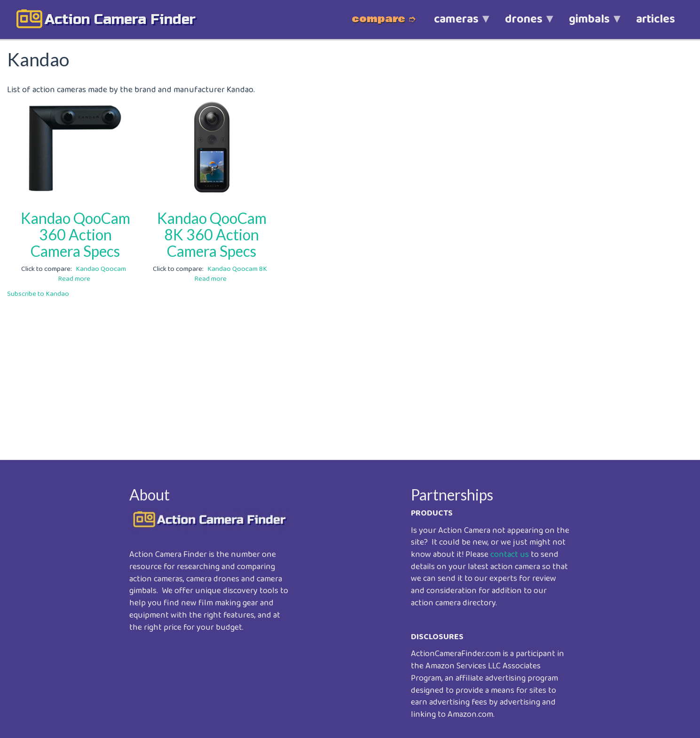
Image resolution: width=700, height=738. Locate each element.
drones (524, 24)
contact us (510, 555)
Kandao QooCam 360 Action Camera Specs (75, 234)
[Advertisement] (289, 373)
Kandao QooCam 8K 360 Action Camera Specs (212, 234)
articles (656, 19)
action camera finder (120, 19)
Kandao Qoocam (101, 269)
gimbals (589, 24)
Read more (74, 279)
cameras (456, 24)
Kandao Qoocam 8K (237, 269)
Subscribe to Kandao (38, 294)
